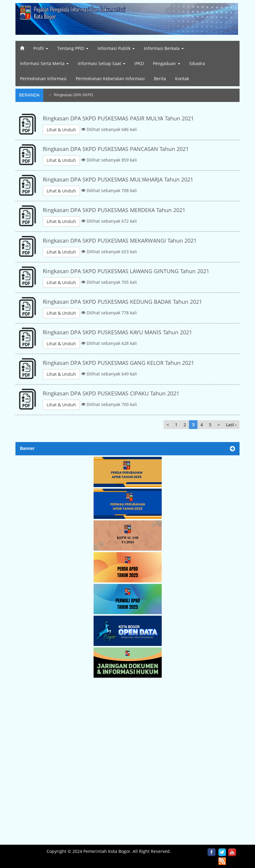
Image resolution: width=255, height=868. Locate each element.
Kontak (182, 79)
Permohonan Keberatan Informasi (110, 79)
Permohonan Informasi (43, 79)
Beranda (29, 95)
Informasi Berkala (164, 48)
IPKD (139, 63)
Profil (41, 48)
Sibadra (197, 63)
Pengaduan (167, 63)
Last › (231, 425)
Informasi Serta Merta (44, 63)
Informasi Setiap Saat (102, 63)
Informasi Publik (116, 48)
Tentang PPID (73, 48)
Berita (160, 79)
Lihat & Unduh (61, 130)
